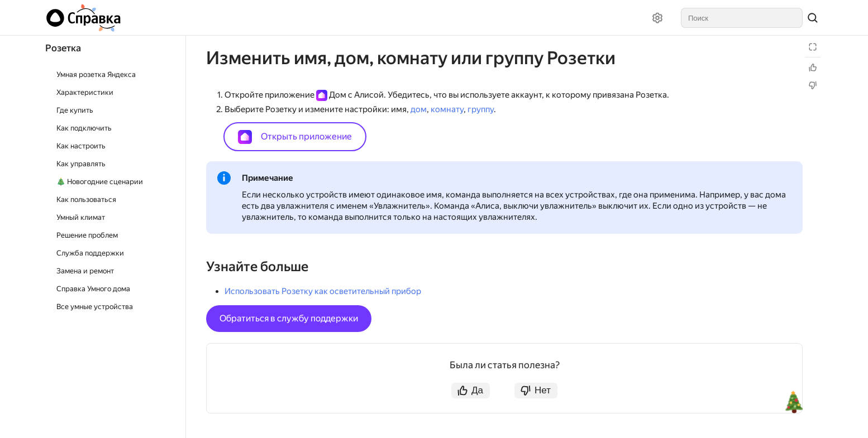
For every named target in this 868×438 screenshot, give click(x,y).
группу (481, 109)
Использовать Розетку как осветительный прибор (323, 291)
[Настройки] (657, 18)
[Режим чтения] (813, 47)
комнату (447, 109)
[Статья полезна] (813, 68)
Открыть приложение (295, 137)
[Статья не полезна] (813, 85)
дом (419, 109)
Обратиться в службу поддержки (289, 318)
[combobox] (742, 18)
